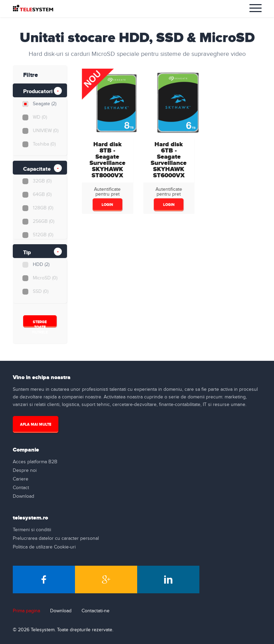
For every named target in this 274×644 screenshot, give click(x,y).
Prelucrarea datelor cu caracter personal (56, 538)
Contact (21, 488)
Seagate (44, 104)
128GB (43, 208)
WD (40, 117)
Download (23, 496)
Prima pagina (26, 611)
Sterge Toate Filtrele (40, 324)
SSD (40, 291)
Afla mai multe (36, 424)
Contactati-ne (96, 611)
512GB (43, 235)
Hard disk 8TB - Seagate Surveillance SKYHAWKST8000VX (106, 160)
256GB (43, 221)
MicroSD (45, 278)
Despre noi (25, 470)
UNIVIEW (45, 131)
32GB (42, 181)
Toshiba (44, 144)
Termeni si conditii (32, 530)
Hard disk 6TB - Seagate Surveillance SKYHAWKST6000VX (168, 160)
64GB (42, 195)
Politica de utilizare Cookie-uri (44, 547)
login (107, 205)
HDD (41, 265)
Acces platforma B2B (35, 462)
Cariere (21, 479)
